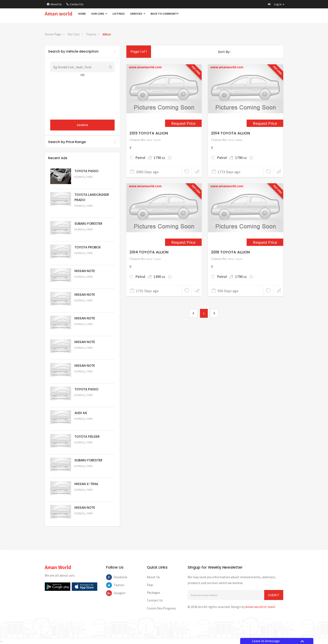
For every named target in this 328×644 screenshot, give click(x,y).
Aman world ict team (260, 607)
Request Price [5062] (86, 259)
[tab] (82, 52)
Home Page (53, 34)
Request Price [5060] (86, 306)
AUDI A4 (81, 413)
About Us (54, 4)
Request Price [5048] (86, 211)
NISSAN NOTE (85, 271)
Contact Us (75, 4)
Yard (89, 177)
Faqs (150, 585)
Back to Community (165, 14)
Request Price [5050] (86, 519)
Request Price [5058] (86, 353)
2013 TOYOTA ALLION (149, 133)
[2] (214, 313)
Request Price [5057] (86, 377)
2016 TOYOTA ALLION (230, 252)
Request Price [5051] (86, 235)
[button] (276, 4)
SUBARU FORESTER (88, 224)
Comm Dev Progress (161, 608)
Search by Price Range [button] (82, 142)
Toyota (91, 34)
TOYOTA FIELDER (87, 437)
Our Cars (99, 14)
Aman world (59, 14)
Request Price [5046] (265, 242)
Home (82, 14)
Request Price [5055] (86, 424)
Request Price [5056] (86, 401)
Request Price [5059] (86, 330)
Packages (154, 592)
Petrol (140, 158)
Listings (119, 14)
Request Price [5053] (86, 472)
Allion (107, 34)
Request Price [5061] (86, 282)
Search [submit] (82, 125)
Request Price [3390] (183, 242)
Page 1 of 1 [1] (139, 52)
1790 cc (159, 158)
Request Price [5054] (86, 448)
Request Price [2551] (183, 123)
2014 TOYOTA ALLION (231, 133)
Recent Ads (58, 158)
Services (138, 14)
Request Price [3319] (265, 123)
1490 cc (159, 277)
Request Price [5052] (86, 495)
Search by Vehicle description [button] (82, 51)
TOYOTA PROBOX (88, 247)
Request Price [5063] (86, 183)
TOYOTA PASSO (86, 171)
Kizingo (80, 177)
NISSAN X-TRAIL (86, 484)
